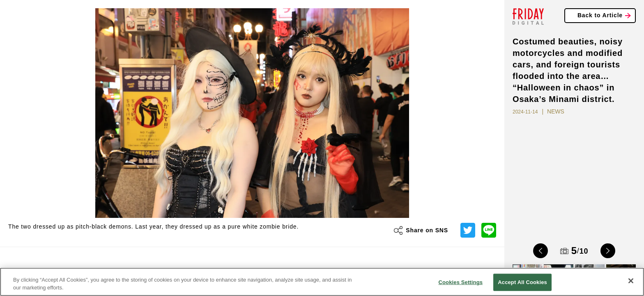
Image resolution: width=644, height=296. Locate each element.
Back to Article (600, 15)
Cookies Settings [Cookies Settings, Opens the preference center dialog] (461, 282)
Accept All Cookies (522, 282)
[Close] (631, 281)
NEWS (556, 111)
